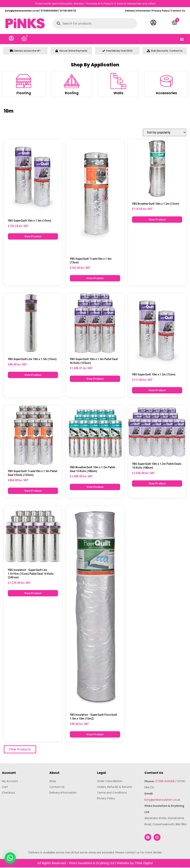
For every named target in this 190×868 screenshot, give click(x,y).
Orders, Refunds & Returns (115, 787)
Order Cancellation (110, 782)
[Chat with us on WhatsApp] (10, 858)
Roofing (72, 94)
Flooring (24, 94)
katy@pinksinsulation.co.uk (162, 800)
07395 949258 (165, 782)
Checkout (9, 793)
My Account (10, 782)
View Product (33, 237)
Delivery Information (138, 11)
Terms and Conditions (112, 793)
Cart (5, 787)
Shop (53, 782)
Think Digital (144, 864)
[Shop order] (165, 133)
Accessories (166, 94)
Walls (118, 94)
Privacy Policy (161, 11)
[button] (182, 39)
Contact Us (178, 11)
